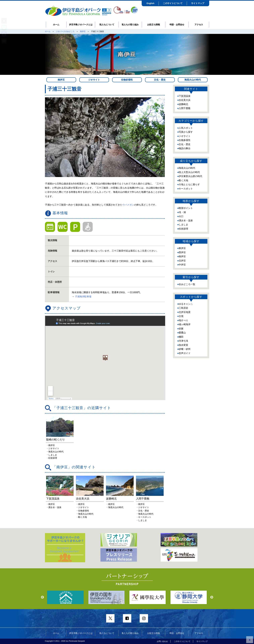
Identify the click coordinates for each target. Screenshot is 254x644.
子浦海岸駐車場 (83, 296)
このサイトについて (173, 3)
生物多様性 (127, 80)
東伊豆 (182, 248)
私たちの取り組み (130, 25)
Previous (42, 597)
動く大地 (183, 180)
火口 (181, 216)
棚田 (181, 337)
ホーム (56, 25)
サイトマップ (198, 3)
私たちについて (107, 25)
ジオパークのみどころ (65, 31)
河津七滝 (183, 341)
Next (212, 597)
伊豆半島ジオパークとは (81, 25)
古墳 (181, 316)
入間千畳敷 (185, 108)
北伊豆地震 (185, 312)
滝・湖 (182, 212)
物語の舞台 (185, 148)
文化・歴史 (160, 80)
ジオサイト (94, 80)
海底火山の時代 (193, 80)
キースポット (186, 189)
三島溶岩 (183, 308)
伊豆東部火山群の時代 (190, 176)
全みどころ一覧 (187, 284)
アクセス (199, 25)
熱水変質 (183, 345)
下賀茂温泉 (185, 96)
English (150, 3)
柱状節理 (183, 229)
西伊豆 (182, 252)
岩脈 (181, 329)
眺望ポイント (186, 208)
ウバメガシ (128, 205)
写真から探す (186, 132)
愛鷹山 (182, 333)
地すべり (183, 320)
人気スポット (186, 128)
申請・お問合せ (177, 25)
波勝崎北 (183, 104)
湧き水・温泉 (186, 220)
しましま (183, 225)
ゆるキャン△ (186, 304)
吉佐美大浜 (185, 100)
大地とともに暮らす (189, 184)
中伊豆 (182, 265)
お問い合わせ (162, 641)
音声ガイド (185, 353)
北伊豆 (182, 261)
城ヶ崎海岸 (185, 324)
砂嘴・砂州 (185, 349)
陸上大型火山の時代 (189, 172)
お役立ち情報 (154, 25)
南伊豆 (83, 31)
